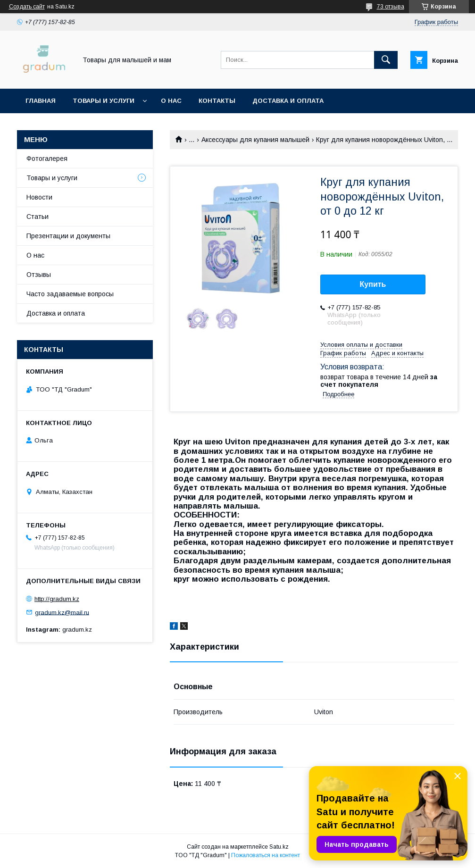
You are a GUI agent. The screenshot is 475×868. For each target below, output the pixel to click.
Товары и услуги (104, 101)
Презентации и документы (68, 236)
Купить (373, 284)
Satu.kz (279, 847)
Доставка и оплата (288, 101)
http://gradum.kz (57, 599)
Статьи (37, 217)
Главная (41, 101)
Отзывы (39, 275)
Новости (39, 197)
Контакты (217, 101)
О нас (171, 101)
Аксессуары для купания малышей (255, 140)
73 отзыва (391, 7)
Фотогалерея (47, 159)
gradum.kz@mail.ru (62, 612)
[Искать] (386, 60)
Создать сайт (27, 7)
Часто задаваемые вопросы (70, 294)
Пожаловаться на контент (266, 855)
